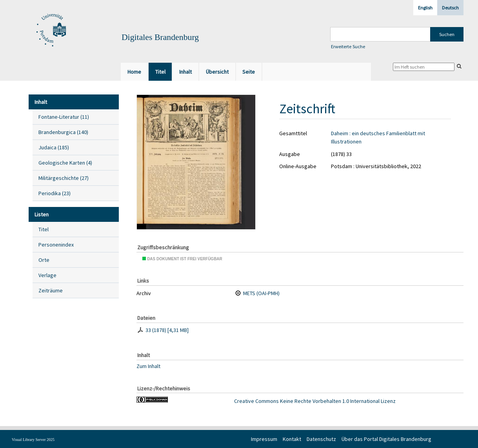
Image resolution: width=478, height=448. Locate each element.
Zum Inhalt (148, 366)
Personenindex (56, 245)
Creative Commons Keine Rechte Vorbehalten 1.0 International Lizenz (315, 401)
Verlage (47, 275)
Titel (44, 229)
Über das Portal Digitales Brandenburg (386, 439)
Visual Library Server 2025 (33, 440)
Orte (44, 260)
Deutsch (450, 8)
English (425, 8)
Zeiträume (51, 290)
